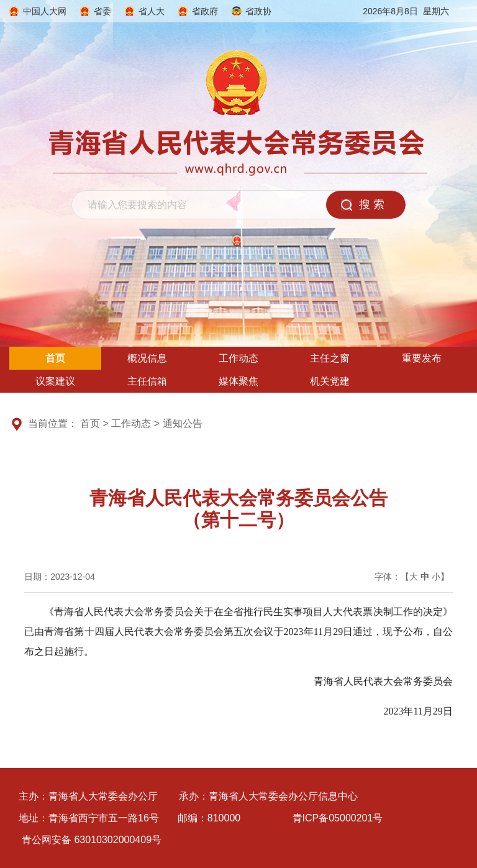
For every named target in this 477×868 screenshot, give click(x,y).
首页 (55, 358)
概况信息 (147, 358)
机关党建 (330, 381)
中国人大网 (45, 11)
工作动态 (238, 358)
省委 (102, 11)
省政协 (258, 11)
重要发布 (422, 358)
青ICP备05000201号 (338, 818)
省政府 (205, 11)
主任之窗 (330, 358)
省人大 (152, 11)
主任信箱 (147, 381)
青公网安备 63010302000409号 (92, 840)
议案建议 (55, 381)
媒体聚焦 (238, 381)
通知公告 (183, 423)
